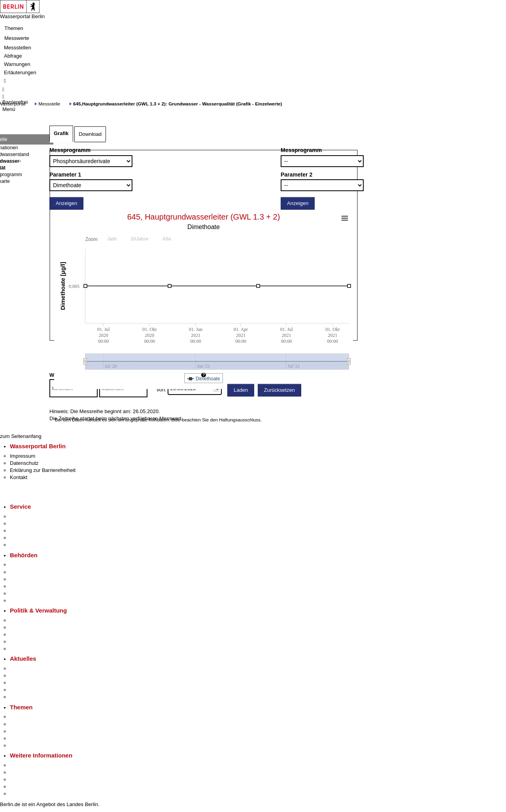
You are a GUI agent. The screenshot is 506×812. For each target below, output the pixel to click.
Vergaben (21, 649)
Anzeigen (66, 203)
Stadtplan (21, 794)
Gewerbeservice (28, 545)
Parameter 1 (65, 175)
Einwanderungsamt (32, 601)
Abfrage (13, 56)
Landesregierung (29, 620)
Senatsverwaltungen (33, 572)
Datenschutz (24, 463)
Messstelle (49, 104)
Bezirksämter (25, 579)
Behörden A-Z (26, 565)
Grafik (61, 133)
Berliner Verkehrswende (37, 724)
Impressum (23, 456)
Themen (14, 28)
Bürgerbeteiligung (30, 634)
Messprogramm (70, 150)
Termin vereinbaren (32, 523)
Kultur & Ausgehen (31, 765)
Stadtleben (22, 787)
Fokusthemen (25, 717)
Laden (241, 390)
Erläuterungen (20, 72)
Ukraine (19, 690)
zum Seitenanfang (21, 436)
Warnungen (17, 64)
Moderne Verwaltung (33, 731)
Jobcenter (21, 593)
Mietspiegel (23, 738)
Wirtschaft (21, 779)
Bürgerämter (24, 586)
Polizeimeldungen (30, 676)
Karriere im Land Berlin (36, 627)
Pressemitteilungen (32, 668)
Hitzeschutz (23, 697)
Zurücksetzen (279, 390)
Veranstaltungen (28, 683)
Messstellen (18, 48)
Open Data (22, 642)
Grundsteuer (24, 745)
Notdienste (22, 538)
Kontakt (19, 477)
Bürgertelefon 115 (30, 531)
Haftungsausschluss (240, 420)
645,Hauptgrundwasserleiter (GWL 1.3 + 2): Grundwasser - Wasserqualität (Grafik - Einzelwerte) (177, 104)
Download (90, 134)
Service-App (24, 516)
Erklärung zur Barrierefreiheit (43, 470)
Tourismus (22, 772)
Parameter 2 (296, 175)
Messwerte (17, 38)
